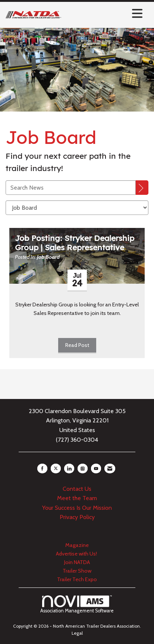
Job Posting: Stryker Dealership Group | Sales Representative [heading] (75, 243)
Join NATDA (77, 562)
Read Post (77, 345)
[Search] (142, 188)
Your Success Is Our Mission (77, 508)
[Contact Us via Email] (110, 468)
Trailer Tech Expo (77, 579)
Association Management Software (77, 605)
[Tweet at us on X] (56, 468)
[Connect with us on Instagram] (83, 468)
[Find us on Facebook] (42, 468)
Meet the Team (77, 498)
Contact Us (77, 489)
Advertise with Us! (77, 554)
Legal (77, 633)
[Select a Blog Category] (77, 208)
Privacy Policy (77, 517)
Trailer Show (77, 571)
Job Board (48, 257)
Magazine (77, 545)
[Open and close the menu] (104, 14)
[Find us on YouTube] (96, 468)
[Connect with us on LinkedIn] (69, 468)
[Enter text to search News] (71, 188)
